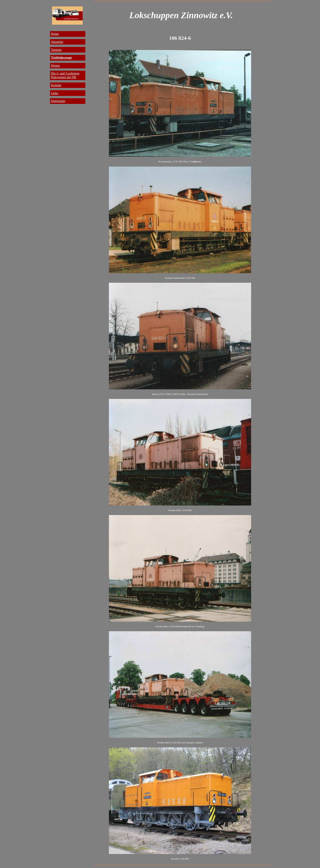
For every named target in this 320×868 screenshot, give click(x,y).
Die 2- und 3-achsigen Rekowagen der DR (65, 75)
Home (55, 34)
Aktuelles (57, 42)
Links (55, 93)
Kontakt (56, 85)
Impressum (58, 101)
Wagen (55, 66)
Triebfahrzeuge (61, 58)
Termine (56, 50)
